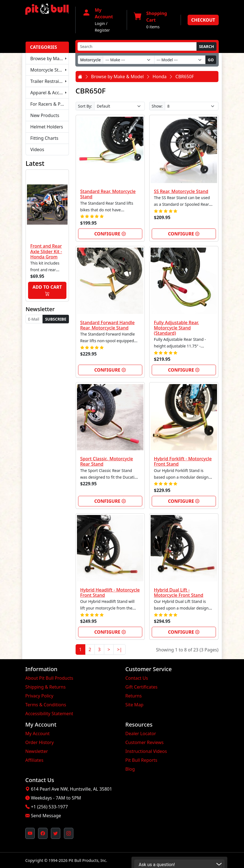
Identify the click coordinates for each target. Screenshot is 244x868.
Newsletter (37, 751)
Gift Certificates (141, 687)
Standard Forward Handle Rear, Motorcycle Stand (108, 325)
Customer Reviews (145, 742)
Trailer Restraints (48, 81)
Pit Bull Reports (141, 760)
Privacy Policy (39, 696)
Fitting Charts (44, 138)
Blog (130, 769)
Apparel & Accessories (50, 93)
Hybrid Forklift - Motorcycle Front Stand (183, 461)
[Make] (129, 60)
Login (100, 23)
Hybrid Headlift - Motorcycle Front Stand (110, 592)
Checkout (203, 20)
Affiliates (34, 760)
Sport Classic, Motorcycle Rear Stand (107, 461)
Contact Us (137, 678)
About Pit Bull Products (49, 678)
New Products (45, 115)
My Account (38, 734)
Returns (134, 696)
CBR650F (185, 77)
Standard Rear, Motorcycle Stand (108, 194)
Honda (160, 77)
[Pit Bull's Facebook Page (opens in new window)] (43, 833)
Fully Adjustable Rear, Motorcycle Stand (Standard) (176, 328)
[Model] (180, 60)
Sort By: (85, 106)
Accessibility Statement (49, 714)
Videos (37, 149)
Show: (157, 106)
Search (206, 46)
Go (211, 60)
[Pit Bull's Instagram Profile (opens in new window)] (69, 833)
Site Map (134, 705)
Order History (39, 742)
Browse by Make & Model (50, 59)
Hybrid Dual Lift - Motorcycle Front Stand (179, 592)
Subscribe (56, 319)
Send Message (46, 816)
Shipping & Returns (45, 687)
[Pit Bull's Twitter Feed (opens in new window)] (56, 833)
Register (102, 30)
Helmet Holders (47, 127)
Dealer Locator (141, 734)
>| (119, 649)
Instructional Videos (146, 751)
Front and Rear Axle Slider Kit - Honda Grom (46, 251)
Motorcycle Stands (49, 70)
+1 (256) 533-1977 (49, 807)
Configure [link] (110, 234)
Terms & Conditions (46, 705)
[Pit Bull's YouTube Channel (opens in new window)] (30, 833)
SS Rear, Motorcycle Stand (181, 191)
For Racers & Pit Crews (50, 104)
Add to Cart (47, 290)
